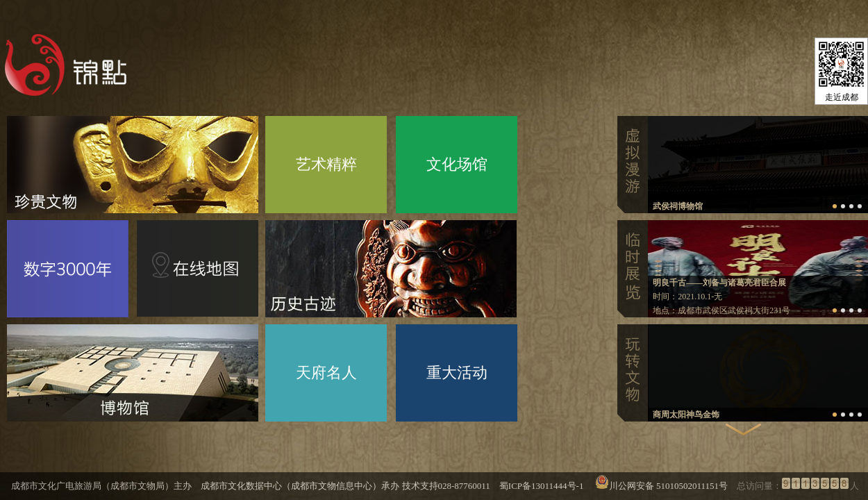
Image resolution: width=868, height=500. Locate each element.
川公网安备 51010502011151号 (668, 486)
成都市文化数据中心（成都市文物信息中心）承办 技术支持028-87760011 (345, 486)
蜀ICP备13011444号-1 (547, 486)
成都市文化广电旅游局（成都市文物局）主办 (101, 486)
